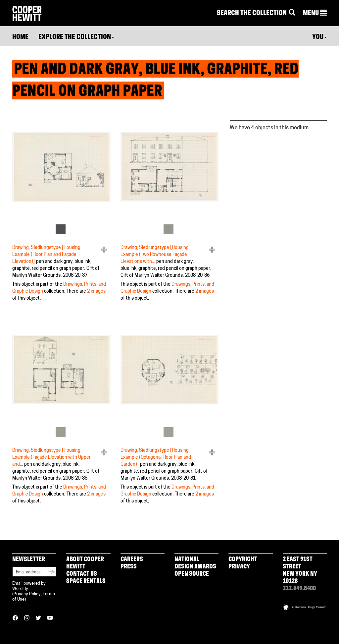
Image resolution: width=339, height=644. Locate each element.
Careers (132, 560)
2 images (96, 292)
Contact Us (82, 574)
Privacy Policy (27, 594)
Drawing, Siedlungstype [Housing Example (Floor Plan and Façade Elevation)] (46, 255)
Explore (76, 37)
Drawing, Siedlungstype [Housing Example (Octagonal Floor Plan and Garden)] (156, 458)
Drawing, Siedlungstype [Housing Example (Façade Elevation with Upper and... (51, 458)
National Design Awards (195, 563)
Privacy (239, 567)
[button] (315, 14)
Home (20, 37)
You (319, 37)
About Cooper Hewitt (85, 563)
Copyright (243, 560)
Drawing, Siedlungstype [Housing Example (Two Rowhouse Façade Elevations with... (155, 255)
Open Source (192, 574)
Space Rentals (86, 582)
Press (129, 567)
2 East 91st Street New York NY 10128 (300, 571)
